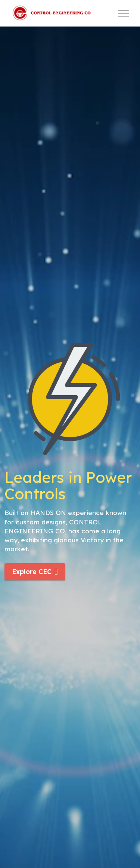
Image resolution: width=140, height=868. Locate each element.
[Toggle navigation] (124, 13)
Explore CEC (35, 572)
